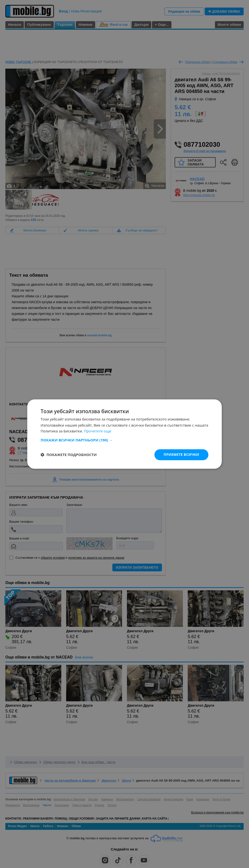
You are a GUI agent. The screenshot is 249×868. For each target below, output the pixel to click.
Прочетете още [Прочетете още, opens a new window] (98, 431)
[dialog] (124, 434)
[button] (124, 440)
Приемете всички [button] (181, 454)
